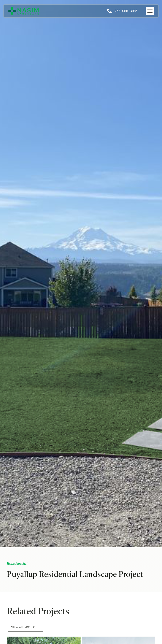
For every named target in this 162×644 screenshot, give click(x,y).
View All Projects (25, 629)
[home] (23, 11)
